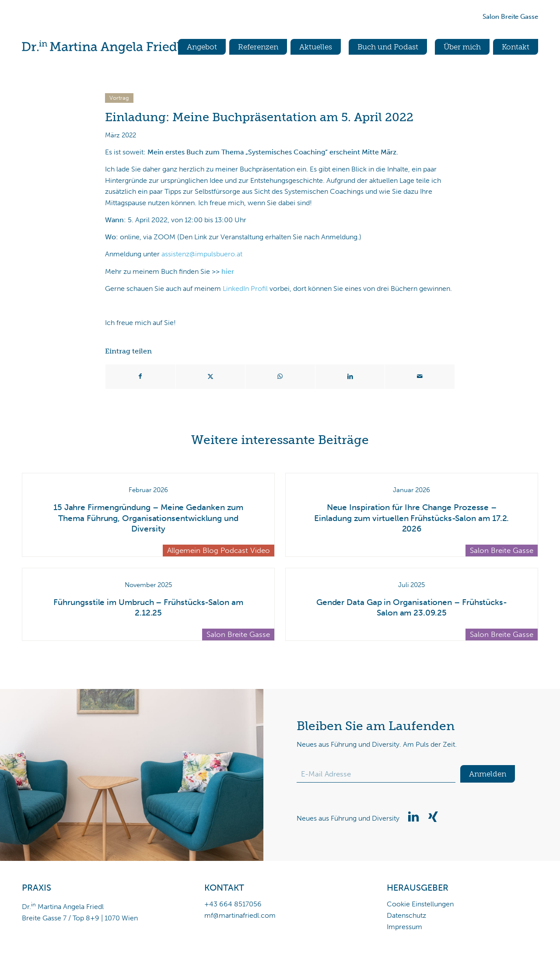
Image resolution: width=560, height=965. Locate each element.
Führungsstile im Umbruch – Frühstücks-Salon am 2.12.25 (148, 608)
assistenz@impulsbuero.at (202, 254)
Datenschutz (406, 915)
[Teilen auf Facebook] (140, 377)
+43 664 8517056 (233, 904)
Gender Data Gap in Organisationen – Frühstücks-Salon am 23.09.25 (412, 608)
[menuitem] (198, 47)
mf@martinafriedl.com (240, 915)
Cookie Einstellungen (420, 904)
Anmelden (488, 774)
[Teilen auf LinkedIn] (350, 377)
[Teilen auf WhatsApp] (280, 377)
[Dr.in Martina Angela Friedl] (101, 47)
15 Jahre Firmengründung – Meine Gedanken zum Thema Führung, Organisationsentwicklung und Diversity (148, 518)
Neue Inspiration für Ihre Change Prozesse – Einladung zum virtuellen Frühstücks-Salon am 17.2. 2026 (411, 518)
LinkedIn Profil (245, 288)
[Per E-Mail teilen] (420, 377)
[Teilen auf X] (211, 377)
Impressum (404, 927)
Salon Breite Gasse (510, 17)
